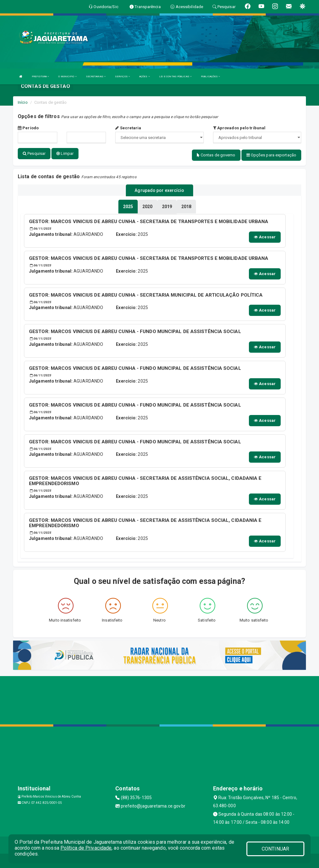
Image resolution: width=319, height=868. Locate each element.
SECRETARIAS (96, 76)
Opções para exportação (271, 155)
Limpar (65, 153)
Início (23, 102)
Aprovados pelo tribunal (239, 128)
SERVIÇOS (122, 76)
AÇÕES (145, 76)
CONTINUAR (275, 849)
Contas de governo (216, 155)
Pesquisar (34, 153)
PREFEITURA (40, 76)
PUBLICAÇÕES (210, 76)
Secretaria (128, 128)
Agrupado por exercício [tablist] (159, 190)
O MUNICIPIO (67, 76)
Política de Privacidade (86, 848)
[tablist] (128, 206)
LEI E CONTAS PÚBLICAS (175, 76)
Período (28, 128)
